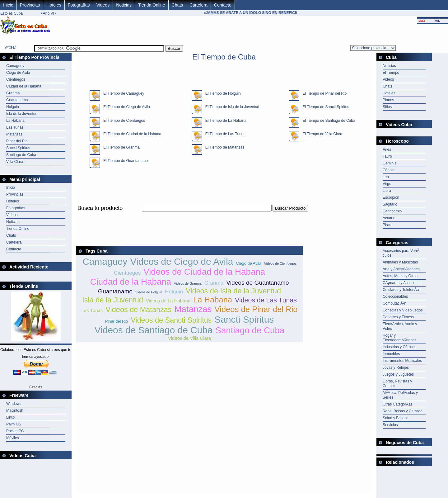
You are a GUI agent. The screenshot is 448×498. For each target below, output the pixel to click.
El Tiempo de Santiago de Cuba (327, 121)
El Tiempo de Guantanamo (124, 161)
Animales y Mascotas (400, 262)
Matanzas (14, 134)
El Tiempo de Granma (120, 147)
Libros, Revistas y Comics (397, 384)
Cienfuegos (16, 79)
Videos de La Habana (168, 301)
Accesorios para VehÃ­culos (402, 253)
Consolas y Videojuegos (403, 310)
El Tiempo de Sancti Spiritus (324, 107)
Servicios (390, 425)
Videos (103, 5)
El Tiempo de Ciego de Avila (125, 107)
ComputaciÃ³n (394, 303)
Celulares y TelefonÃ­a (401, 290)
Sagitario (390, 204)
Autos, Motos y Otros (400, 276)
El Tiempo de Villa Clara (321, 134)
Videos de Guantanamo (257, 283)
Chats (177, 5)
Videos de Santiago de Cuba (154, 330)
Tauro (387, 156)
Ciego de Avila (18, 73)
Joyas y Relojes (396, 368)
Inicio (8, 5)
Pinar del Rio (17, 141)
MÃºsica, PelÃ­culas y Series (400, 395)
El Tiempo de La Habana (224, 121)
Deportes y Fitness (398, 317)
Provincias (30, 5)
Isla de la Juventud (22, 114)
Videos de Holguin (149, 292)
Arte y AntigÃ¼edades (401, 269)
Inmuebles (391, 354)
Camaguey (15, 66)
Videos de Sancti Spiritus (171, 320)
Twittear (9, 47)
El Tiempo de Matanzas (223, 147)
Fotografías (79, 5)
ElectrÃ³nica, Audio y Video (400, 326)
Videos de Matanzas (138, 310)
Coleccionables (395, 296)
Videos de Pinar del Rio (256, 309)
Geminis (390, 163)
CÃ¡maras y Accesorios (402, 283)
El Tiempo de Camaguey (122, 93)
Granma (13, 93)
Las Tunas (15, 127)
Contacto (223, 5)
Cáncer (389, 170)
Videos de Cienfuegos (280, 263)
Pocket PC (15, 431)
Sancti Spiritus (18, 148)
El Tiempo (391, 73)
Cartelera (198, 5)
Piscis (387, 225)
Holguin (13, 107)
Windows (14, 404)
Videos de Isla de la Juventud (233, 291)
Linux (11, 417)
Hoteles (54, 5)
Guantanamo (17, 100)
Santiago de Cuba (21, 155)
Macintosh (15, 410)
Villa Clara (15, 162)
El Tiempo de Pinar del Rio (323, 93)
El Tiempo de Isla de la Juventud (231, 107)
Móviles (13, 438)
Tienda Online (152, 5)
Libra (387, 191)
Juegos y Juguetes (398, 374)
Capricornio (392, 211)
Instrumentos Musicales (402, 361)
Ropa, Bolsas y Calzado (403, 411)
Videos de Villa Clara (189, 338)
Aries (387, 149)
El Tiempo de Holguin (222, 93)
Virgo (387, 184)
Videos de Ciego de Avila (182, 261)
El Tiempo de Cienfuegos (123, 121)
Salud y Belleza (396, 418)
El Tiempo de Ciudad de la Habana (131, 134)
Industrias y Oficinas (399, 347)
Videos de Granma (188, 283)
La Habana (15, 121)
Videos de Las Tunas (266, 300)
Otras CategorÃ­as (398, 404)
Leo (386, 177)
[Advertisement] (189, 215)
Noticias (124, 5)
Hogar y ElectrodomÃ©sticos (399, 338)
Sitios (387, 107)
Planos (388, 100)
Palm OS (14, 424)
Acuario (389, 218)
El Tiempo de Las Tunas (224, 134)
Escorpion (391, 197)
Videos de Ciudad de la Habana (204, 272)
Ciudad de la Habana (24, 86)
